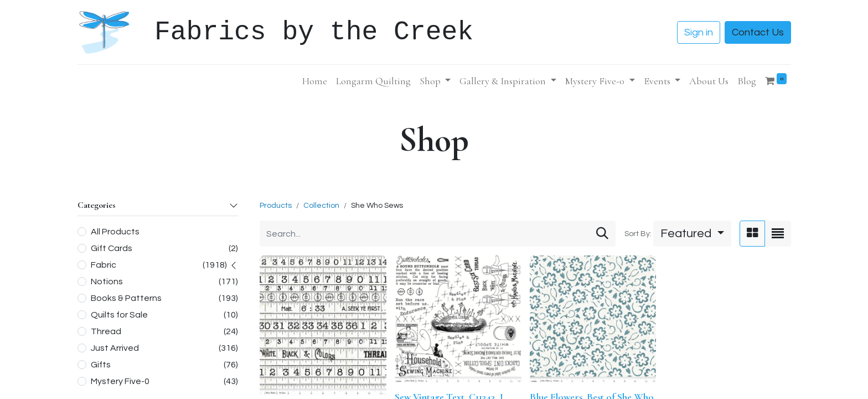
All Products (115, 232)
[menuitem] (315, 81)
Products (276, 206)
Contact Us (758, 32)
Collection (321, 206)
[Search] (602, 234)
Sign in (699, 32)
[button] (692, 234)
